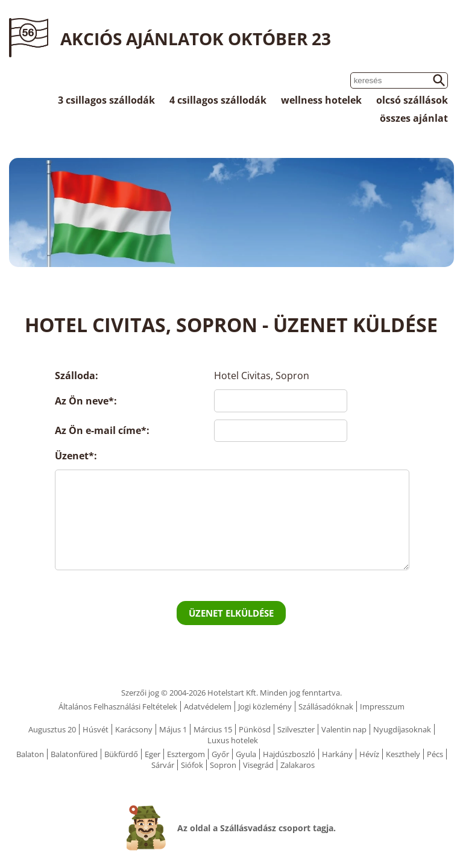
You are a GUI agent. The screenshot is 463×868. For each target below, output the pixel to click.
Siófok (192, 765)
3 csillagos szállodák (106, 100)
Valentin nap (344, 729)
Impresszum (382, 706)
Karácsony (134, 729)
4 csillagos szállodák (218, 100)
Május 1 (173, 729)
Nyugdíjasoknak (402, 729)
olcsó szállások (412, 100)
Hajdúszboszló (289, 754)
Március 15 (213, 729)
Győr (220, 754)
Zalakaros (298, 765)
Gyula (246, 754)
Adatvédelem (208, 706)
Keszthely (403, 754)
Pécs (435, 754)
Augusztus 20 (52, 729)
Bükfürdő (121, 754)
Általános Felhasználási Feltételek (118, 706)
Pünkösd (255, 729)
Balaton (30, 754)
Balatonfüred (74, 754)
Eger (153, 754)
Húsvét (96, 729)
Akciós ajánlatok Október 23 (196, 39)
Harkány (337, 754)
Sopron (223, 765)
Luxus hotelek (233, 740)
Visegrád (258, 765)
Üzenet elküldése (231, 613)
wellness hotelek (321, 100)
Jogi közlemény (265, 706)
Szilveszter (296, 729)
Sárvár (163, 765)
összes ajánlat (414, 118)
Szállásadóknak (326, 706)
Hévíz (369, 754)
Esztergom (186, 754)
